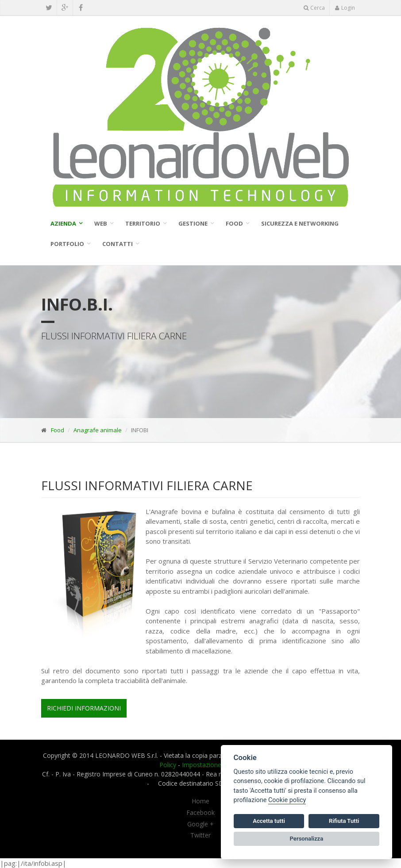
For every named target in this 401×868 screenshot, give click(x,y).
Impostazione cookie (212, 765)
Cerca (314, 8)
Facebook (200, 813)
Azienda (63, 223)
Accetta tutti (269, 821)
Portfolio (67, 244)
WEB (101, 223)
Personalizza (307, 839)
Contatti (118, 244)
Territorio (143, 223)
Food (234, 223)
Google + (200, 824)
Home (200, 801)
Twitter (200, 835)
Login (345, 8)
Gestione (193, 223)
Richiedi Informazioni (84, 708)
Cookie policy (287, 800)
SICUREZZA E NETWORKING (300, 223)
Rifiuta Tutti (344, 821)
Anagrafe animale (98, 430)
